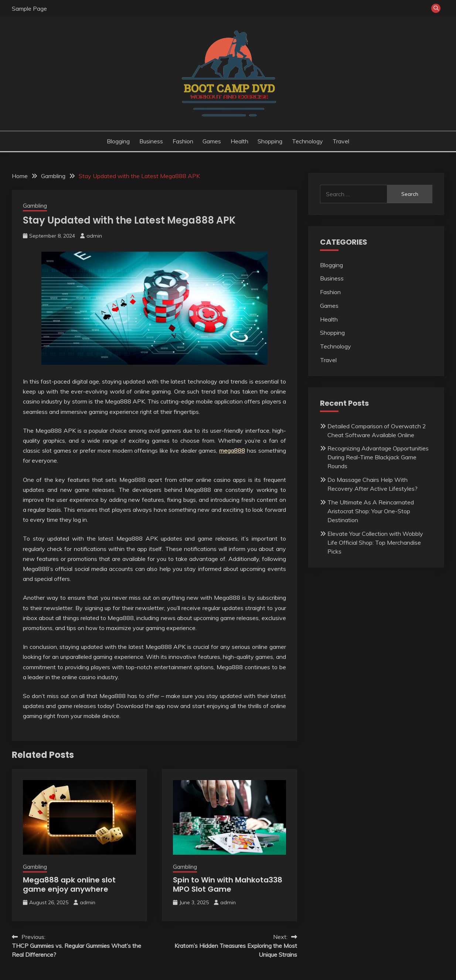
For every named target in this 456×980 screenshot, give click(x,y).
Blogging (118, 141)
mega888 (232, 450)
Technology (307, 141)
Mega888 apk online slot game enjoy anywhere (69, 884)
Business (151, 141)
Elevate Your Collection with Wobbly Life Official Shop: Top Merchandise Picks (375, 542)
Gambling (35, 206)
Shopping (270, 141)
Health (239, 141)
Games (212, 141)
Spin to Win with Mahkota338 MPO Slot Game (228, 884)
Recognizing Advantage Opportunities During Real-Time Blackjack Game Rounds (378, 457)
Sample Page (29, 8)
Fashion (183, 141)
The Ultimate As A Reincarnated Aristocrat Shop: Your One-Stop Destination (371, 511)
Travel (341, 141)
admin (94, 236)
